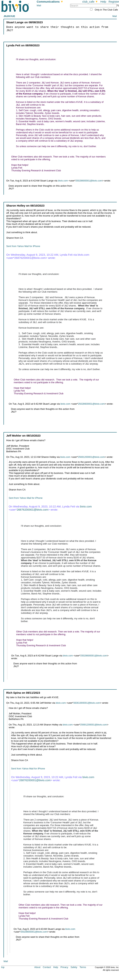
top (3, 967)
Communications (50, 2)
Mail (39, 5)
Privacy (64, 967)
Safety (74, 967)
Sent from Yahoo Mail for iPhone (23, 246)
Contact (47, 967)
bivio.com (63, 181)
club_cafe (90, 2)
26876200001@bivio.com (32, 510)
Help (103, 2)
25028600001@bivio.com (89, 181)
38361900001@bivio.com (87, 703)
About (37, 967)
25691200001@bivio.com (91, 457)
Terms (83, 967)
